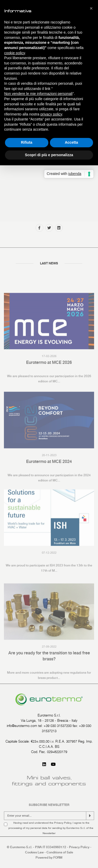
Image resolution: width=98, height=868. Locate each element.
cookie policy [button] (15, 53)
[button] (91, 8)
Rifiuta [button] (27, 142)
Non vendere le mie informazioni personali (38, 94)
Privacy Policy (63, 823)
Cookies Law (34, 852)
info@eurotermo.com (22, 726)
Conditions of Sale (60, 852)
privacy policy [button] (51, 114)
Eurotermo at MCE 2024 (49, 484)
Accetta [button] (71, 142)
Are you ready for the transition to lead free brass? (49, 679)
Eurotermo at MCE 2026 (49, 385)
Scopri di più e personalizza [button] (49, 155)
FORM (58, 858)
